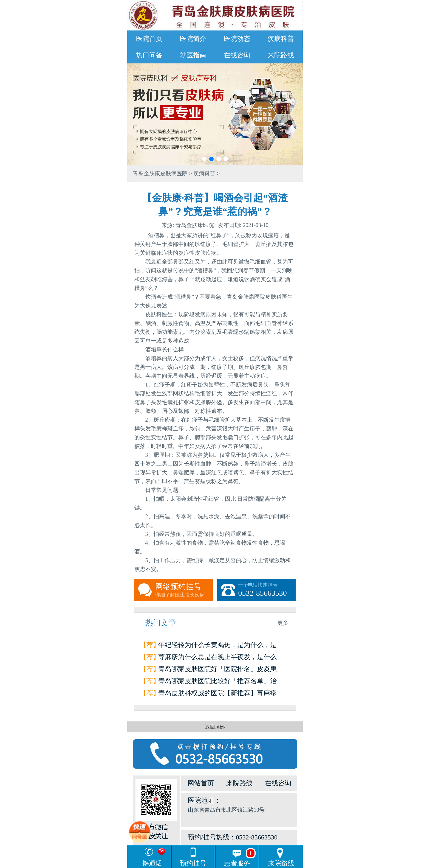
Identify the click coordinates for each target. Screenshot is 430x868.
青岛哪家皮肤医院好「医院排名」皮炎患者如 (217, 670)
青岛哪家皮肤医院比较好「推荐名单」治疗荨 (217, 682)
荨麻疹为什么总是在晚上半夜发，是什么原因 (217, 658)
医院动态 (237, 39)
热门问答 (149, 55)
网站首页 (201, 783)
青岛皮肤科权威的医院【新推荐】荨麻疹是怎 (217, 694)
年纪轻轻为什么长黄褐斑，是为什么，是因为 (217, 646)
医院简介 (193, 39)
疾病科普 (281, 39)
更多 (283, 623)
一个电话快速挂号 (267, 590)
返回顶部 (215, 727)
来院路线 (281, 55)
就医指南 (193, 55)
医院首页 (149, 39)
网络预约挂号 (184, 590)
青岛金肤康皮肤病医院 (160, 173)
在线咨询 (237, 55)
